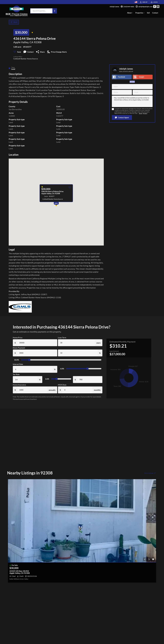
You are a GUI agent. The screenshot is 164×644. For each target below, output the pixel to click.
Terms (140, 113)
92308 (38, 42)
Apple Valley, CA (23, 42)
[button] (55, 11)
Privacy (145, 113)
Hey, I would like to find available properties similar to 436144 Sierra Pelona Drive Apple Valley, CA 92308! (132, 101)
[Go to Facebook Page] (155, 7)
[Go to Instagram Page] (158, 7)
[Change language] (136, 2)
